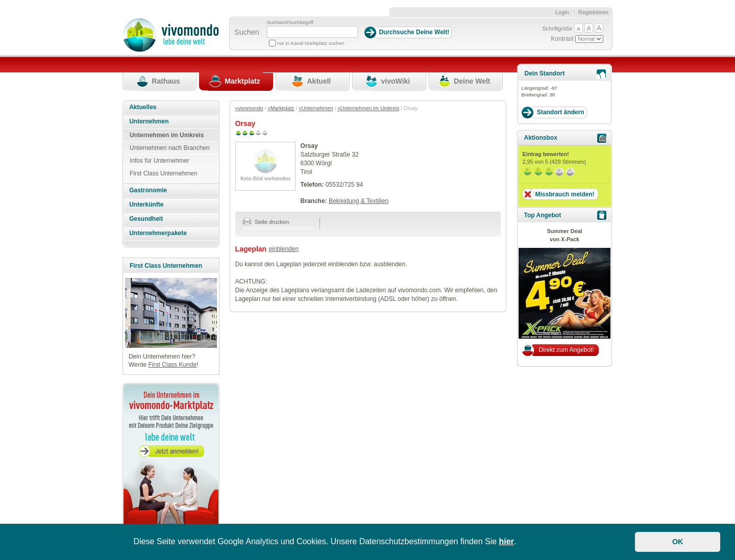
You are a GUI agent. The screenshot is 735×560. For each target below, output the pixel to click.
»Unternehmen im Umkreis (368, 108)
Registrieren (593, 12)
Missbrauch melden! (565, 194)
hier (507, 541)
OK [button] (678, 542)
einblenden (284, 249)
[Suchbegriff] (312, 32)
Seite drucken (266, 222)
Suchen (247, 32)
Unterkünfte (146, 205)
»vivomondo (249, 108)
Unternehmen (149, 121)
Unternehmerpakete (158, 233)
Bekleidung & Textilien (359, 201)
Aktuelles (143, 107)
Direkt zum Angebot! (566, 350)
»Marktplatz (281, 108)
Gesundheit (146, 219)
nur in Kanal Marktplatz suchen (311, 43)
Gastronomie (148, 190)
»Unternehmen (316, 108)
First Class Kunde (172, 365)
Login (562, 12)
